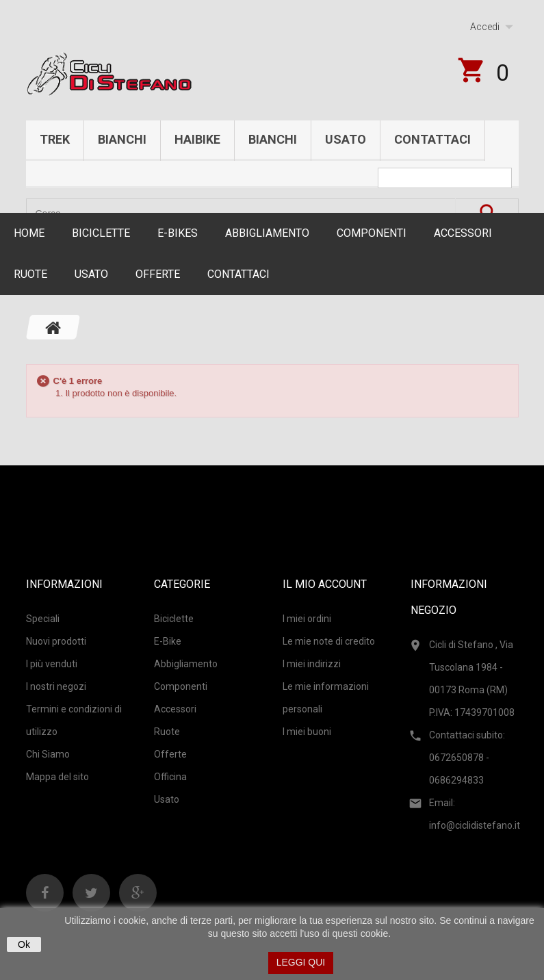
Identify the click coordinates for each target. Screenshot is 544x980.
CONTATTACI (238, 274)
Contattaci (432, 139)
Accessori (463, 233)
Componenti (372, 233)
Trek (55, 139)
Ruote (30, 274)
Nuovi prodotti (56, 641)
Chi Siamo (48, 754)
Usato (346, 139)
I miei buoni (307, 732)
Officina (170, 777)
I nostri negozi (56, 686)
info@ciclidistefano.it (475, 825)
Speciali (43, 619)
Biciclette (101, 233)
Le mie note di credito (329, 641)
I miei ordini (307, 619)
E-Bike (168, 641)
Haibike (197, 139)
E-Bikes (178, 233)
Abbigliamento (267, 233)
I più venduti (52, 664)
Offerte (158, 274)
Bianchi (122, 139)
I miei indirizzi (312, 664)
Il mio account (325, 584)
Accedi (485, 27)
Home (29, 233)
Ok (24, 944)
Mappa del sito (57, 777)
